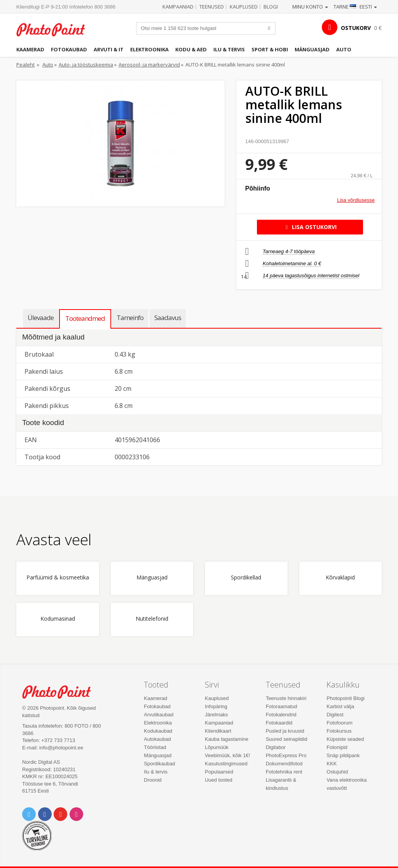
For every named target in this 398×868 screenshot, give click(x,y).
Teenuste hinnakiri (286, 698)
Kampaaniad (178, 7)
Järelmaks (216, 715)
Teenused (212, 7)
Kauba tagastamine (227, 739)
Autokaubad (157, 739)
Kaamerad (30, 49)
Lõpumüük (217, 747)
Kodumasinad (58, 619)
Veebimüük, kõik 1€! (227, 755)
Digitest (335, 715)
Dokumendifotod (284, 764)
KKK (332, 764)
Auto (344, 49)
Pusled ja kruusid (285, 731)
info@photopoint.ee (61, 748)
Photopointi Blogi (346, 698)
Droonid (153, 780)
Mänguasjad (312, 49)
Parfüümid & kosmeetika (58, 578)
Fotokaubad (69, 49)
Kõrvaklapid (340, 578)
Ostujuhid (337, 772)
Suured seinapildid (287, 739)
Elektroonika (149, 49)
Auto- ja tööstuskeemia (86, 65)
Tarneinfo (130, 318)
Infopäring (216, 706)
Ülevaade (41, 318)
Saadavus (168, 318)
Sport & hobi (270, 49)
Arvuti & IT (109, 49)
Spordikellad (246, 578)
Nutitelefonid (152, 619)
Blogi (271, 7)
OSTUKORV (356, 28)
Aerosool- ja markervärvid (149, 65)
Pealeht (25, 65)
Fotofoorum (339, 723)
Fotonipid (337, 747)
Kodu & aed (191, 49)
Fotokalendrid (281, 715)
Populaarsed (219, 772)
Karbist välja (340, 706)
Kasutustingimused (226, 764)
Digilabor (276, 747)
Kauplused (244, 7)
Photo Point (61, 692)
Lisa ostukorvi (310, 227)
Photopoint (55, 30)
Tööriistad (155, 747)
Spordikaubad (159, 764)
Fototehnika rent (284, 772)
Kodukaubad (158, 731)
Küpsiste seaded (345, 739)
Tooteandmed (85, 318)
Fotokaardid (279, 723)
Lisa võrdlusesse (356, 200)
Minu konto (310, 7)
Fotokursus (339, 731)
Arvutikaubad (159, 715)
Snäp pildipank (343, 755)
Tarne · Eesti (355, 7)
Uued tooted (219, 780)
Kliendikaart (218, 731)
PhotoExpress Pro (286, 755)
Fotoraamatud (282, 706)
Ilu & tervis (229, 49)
